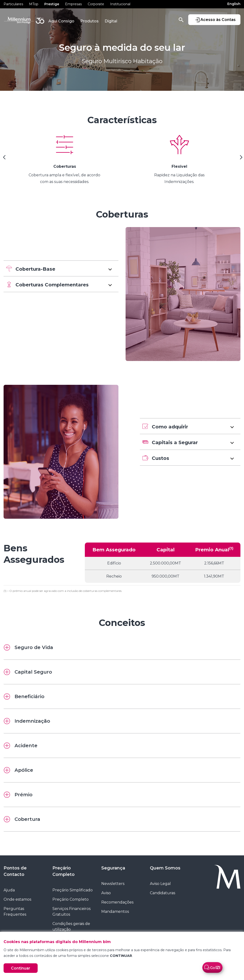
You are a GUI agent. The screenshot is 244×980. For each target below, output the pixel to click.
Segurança (113, 868)
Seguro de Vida (28, 647)
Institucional (120, 4)
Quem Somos (165, 868)
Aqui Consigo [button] (61, 21)
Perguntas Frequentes (15, 911)
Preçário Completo (64, 871)
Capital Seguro (28, 672)
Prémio (18, 795)
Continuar (21, 968)
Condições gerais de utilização (71, 927)
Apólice (18, 770)
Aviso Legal (160, 884)
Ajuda (9, 890)
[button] (61, 268)
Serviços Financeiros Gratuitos (71, 911)
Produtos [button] (89, 21)
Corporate (96, 4)
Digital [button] (111, 21)
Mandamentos (115, 911)
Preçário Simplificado (73, 890)
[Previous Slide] (4, 159)
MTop (34, 4)
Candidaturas (163, 893)
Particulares (13, 4)
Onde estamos (17, 899)
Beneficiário (24, 696)
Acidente (21, 746)
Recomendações (117, 902)
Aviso (106, 893)
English (234, 4)
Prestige (52, 4)
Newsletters (113, 884)
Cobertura (22, 819)
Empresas (73, 4)
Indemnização (27, 721)
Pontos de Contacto (15, 871)
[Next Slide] (240, 159)
